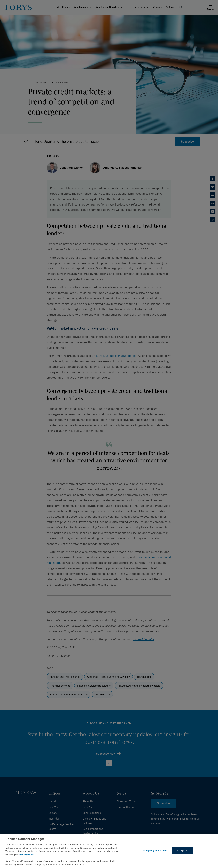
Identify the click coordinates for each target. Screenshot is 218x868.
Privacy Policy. (27, 855)
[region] (109, 851)
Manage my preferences (155, 851)
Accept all (182, 851)
